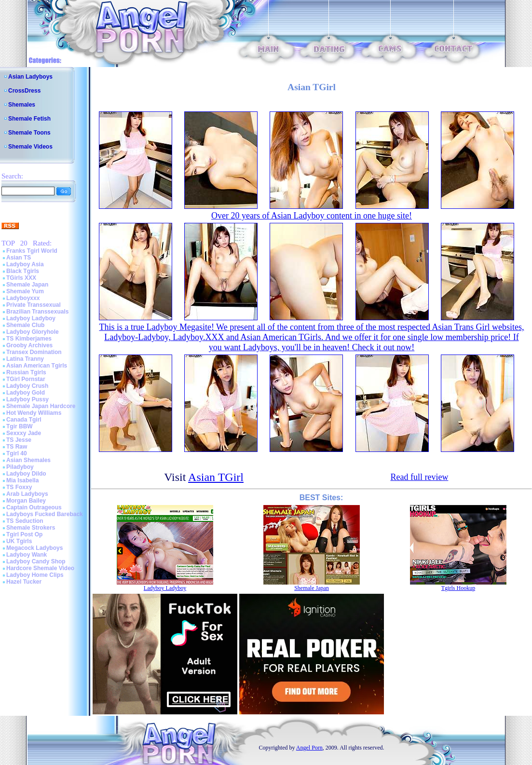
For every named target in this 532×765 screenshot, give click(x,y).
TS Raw (17, 447)
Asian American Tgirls (37, 366)
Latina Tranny (25, 359)
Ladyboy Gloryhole (33, 332)
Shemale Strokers (31, 528)
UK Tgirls (19, 541)
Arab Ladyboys (27, 494)
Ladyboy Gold (26, 393)
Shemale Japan (27, 285)
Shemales (22, 105)
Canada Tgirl (24, 420)
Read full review (419, 477)
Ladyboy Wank (27, 555)
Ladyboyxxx (23, 298)
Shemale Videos (30, 147)
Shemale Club (25, 325)
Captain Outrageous (34, 507)
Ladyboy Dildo (26, 474)
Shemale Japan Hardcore (41, 406)
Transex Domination (34, 352)
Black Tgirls (23, 271)
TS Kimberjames (29, 339)
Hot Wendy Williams (34, 413)
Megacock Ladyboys (34, 548)
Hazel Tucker (24, 582)
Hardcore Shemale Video (40, 568)
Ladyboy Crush (27, 386)
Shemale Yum (25, 291)
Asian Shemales (28, 460)
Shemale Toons (29, 133)
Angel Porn (309, 748)
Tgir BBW (20, 426)
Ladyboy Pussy (27, 399)
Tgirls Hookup (458, 588)
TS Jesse (19, 440)
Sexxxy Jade (24, 433)
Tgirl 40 (17, 453)
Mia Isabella (22, 480)
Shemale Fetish (29, 119)
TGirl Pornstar (26, 379)
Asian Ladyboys (30, 77)
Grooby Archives (29, 345)
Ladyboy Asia (25, 264)
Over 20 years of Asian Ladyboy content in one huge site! (312, 216)
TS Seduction (25, 521)
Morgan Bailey (26, 501)
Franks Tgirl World (32, 251)
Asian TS (19, 258)
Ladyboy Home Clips (35, 575)
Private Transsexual (34, 305)
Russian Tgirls (26, 372)
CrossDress (24, 91)
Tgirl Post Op (24, 534)
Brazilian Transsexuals (37, 312)
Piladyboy (20, 467)
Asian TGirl (216, 477)
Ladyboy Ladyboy (31, 318)
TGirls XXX (21, 278)
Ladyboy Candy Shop (36, 561)
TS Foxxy (19, 487)
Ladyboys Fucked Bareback (45, 514)
